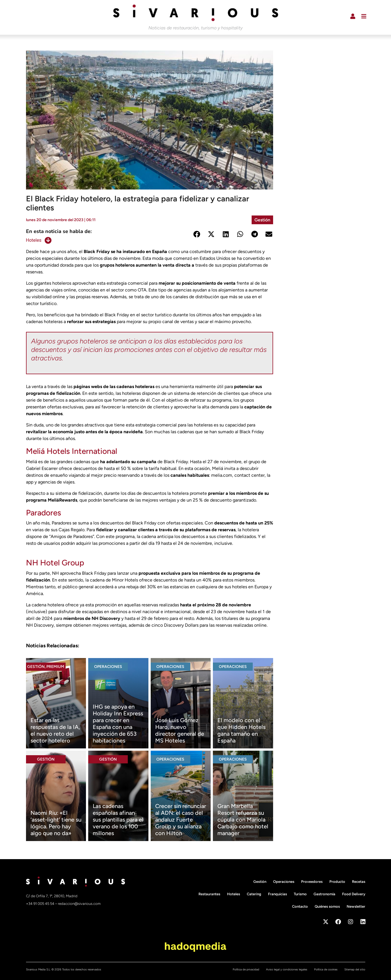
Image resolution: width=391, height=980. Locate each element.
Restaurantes (209, 894)
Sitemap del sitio (355, 969)
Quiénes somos (327, 906)
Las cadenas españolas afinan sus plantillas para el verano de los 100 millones (118, 820)
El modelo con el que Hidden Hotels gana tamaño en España (241, 730)
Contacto (300, 906)
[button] (197, 234)
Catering (254, 894)
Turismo (300, 894)
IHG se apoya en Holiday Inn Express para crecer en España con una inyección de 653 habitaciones (118, 724)
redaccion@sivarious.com (79, 904)
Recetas (359, 882)
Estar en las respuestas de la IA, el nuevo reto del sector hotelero (55, 730)
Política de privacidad (246, 969)
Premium (55, 667)
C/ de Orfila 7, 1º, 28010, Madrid (52, 896)
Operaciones (108, 667)
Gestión (262, 220)
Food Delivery (354, 894)
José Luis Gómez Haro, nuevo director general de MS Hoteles (180, 730)
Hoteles (34, 240)
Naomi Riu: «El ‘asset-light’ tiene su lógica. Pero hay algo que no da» (56, 823)
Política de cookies (326, 969)
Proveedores (312, 882)
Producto (337, 882)
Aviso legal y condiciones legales (287, 969)
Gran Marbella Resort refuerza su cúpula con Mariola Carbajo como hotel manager (243, 820)
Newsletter (356, 906)
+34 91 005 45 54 (41, 904)
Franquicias (277, 894)
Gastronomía (324, 894)
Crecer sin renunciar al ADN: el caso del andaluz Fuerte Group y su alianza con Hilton (181, 820)
